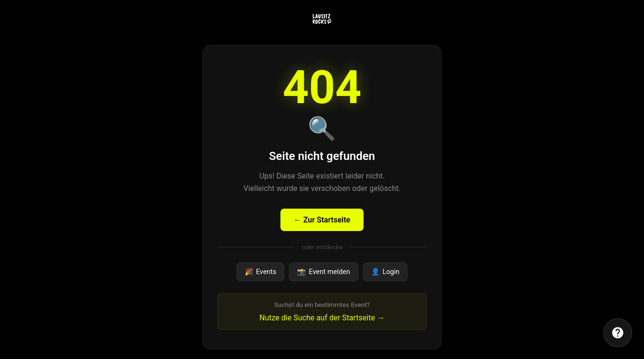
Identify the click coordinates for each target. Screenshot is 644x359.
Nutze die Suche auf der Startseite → (322, 318)
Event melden (323, 272)
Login (386, 272)
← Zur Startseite (322, 220)
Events (261, 272)
